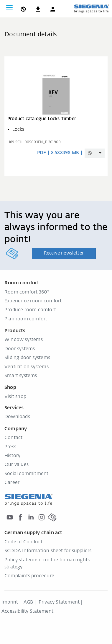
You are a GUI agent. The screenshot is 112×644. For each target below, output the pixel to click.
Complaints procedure (29, 576)
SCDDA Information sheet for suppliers (48, 551)
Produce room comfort (30, 310)
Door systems (20, 349)
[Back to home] (91, 9)
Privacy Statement (59, 602)
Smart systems (21, 376)
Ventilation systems (27, 367)
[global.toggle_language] (23, 7)
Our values (17, 465)
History (12, 456)
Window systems (24, 340)
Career (12, 483)
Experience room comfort (33, 301)
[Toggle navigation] (9, 7)
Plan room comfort (26, 319)
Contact (13, 438)
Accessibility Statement (28, 612)
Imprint (10, 602)
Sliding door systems (27, 358)
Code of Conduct (23, 542)
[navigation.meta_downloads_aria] (38, 7)
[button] (53, 7)
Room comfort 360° (27, 292)
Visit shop (15, 397)
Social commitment (26, 474)
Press (10, 447)
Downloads (17, 417)
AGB (28, 602)
